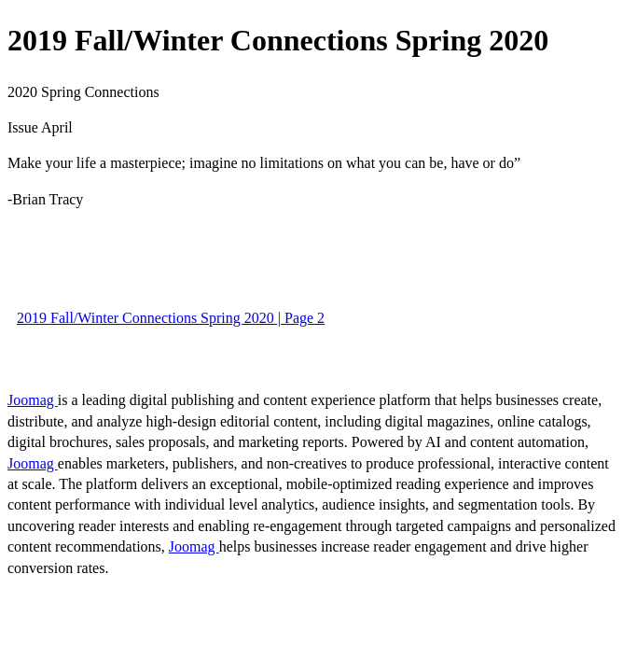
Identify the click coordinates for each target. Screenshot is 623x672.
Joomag (33, 400)
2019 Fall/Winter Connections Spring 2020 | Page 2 (171, 318)
